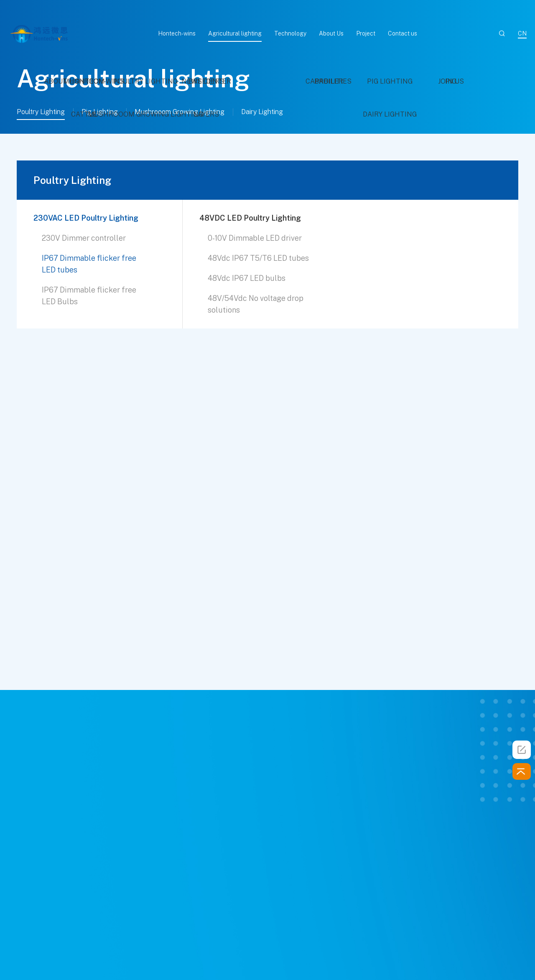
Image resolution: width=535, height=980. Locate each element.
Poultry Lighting (41, 112)
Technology (290, 33)
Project (366, 33)
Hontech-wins (177, 33)
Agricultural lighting (235, 33)
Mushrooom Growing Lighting (180, 112)
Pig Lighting (100, 112)
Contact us (403, 33)
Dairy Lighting (262, 112)
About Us (331, 33)
